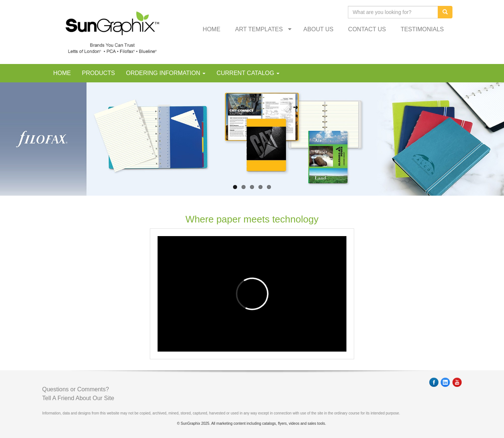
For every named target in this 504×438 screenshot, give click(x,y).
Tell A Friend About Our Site (78, 398)
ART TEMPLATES (259, 29)
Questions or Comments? (76, 389)
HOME (212, 29)
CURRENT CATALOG (248, 73)
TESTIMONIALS (422, 29)
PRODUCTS (99, 73)
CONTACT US (367, 29)
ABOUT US (318, 29)
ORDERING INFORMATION (166, 73)
